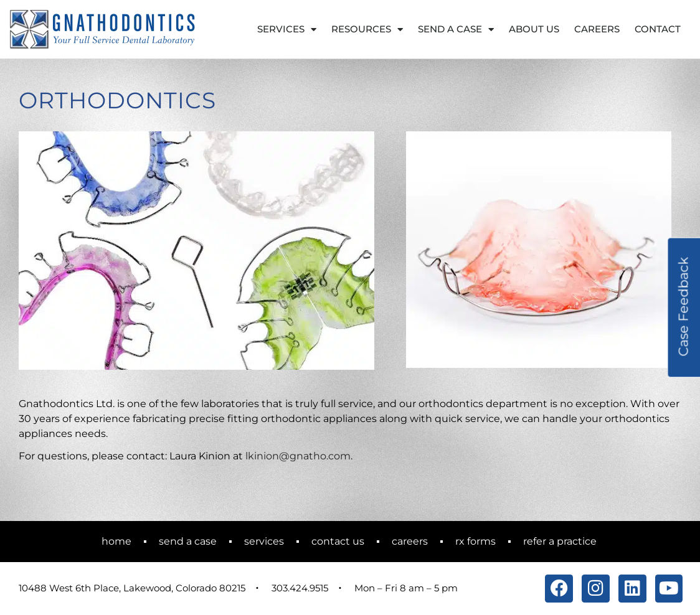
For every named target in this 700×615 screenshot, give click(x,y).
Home (116, 541)
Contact (658, 29)
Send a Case (456, 30)
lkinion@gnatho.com (298, 456)
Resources (367, 30)
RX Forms (475, 541)
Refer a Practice (560, 541)
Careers (597, 29)
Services (287, 30)
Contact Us (338, 541)
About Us (534, 29)
